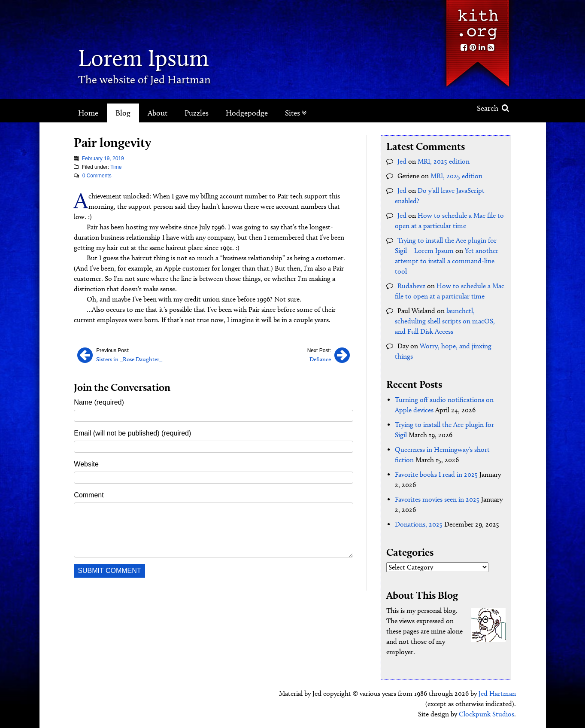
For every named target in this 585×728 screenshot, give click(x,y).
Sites (296, 113)
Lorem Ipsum (144, 58)
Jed (402, 161)
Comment (89, 495)
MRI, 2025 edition (444, 161)
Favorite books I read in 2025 (436, 474)
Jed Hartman (497, 693)
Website (86, 464)
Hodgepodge (247, 113)
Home (88, 113)
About (158, 113)
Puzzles (197, 113)
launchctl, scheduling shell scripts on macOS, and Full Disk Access (445, 321)
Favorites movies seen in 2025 (437, 499)
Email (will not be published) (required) (132, 433)
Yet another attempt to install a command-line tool (447, 261)
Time (116, 167)
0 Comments (97, 176)
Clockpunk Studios (486, 714)
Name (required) (99, 402)
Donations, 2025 (419, 524)
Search (493, 108)
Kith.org (477, 21)
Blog (123, 113)
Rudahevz (411, 286)
